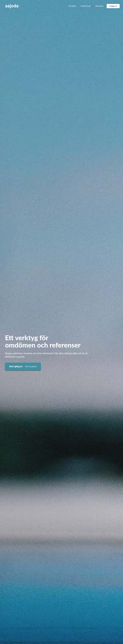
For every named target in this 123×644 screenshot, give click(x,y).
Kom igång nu (23, 366)
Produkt (72, 6)
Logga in (113, 6)
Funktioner (86, 6)
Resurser (100, 6)
